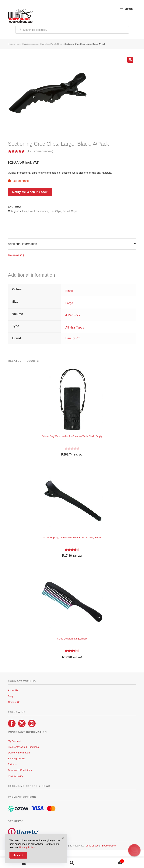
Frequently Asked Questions (23, 747)
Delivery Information (19, 753)
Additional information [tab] (23, 244)
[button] (130, 60)
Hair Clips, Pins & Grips (51, 44)
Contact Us (14, 702)
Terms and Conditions (20, 770)
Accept (18, 855)
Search (72, 863)
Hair (18, 44)
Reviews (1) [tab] (16, 255)
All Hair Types (75, 327)
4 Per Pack (73, 315)
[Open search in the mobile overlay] (72, 30)
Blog (10, 696)
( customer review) (40, 151)
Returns (12, 764)
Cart (110, 861)
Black (69, 291)
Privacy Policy (16, 776)
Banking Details (16, 758)
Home (11, 44)
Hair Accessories (30, 44)
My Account (14, 741)
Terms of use (91, 846)
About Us (13, 690)
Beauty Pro (73, 338)
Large (69, 303)
